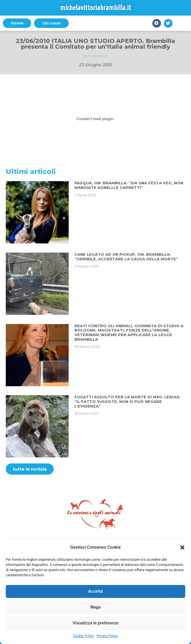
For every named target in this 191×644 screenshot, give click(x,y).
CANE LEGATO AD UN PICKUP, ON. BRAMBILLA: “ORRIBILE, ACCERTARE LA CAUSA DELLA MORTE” (126, 257)
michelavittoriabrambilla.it (95, 8)
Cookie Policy (83, 636)
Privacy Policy (107, 636)
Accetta (95, 591)
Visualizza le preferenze (95, 623)
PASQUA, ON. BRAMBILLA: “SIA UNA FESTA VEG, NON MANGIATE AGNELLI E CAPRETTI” (129, 185)
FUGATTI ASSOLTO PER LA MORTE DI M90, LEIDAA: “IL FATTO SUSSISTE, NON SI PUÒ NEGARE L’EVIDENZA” (127, 401)
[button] (182, 548)
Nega (95, 607)
